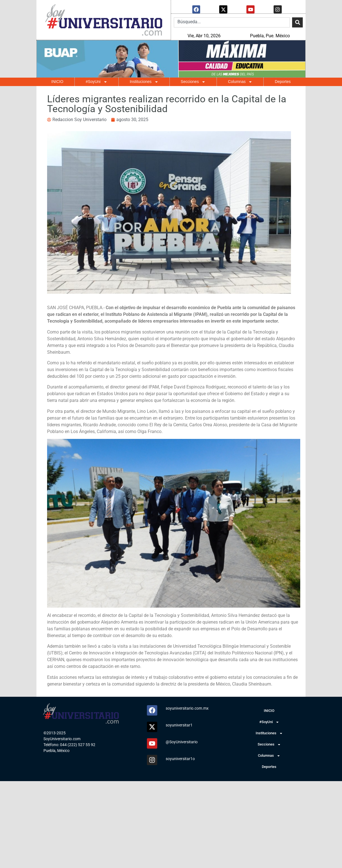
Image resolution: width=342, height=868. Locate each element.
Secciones (193, 82)
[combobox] (232, 22)
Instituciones (144, 82)
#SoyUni (97, 82)
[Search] (297, 22)
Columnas (240, 82)
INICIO (57, 81)
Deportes (283, 81)
